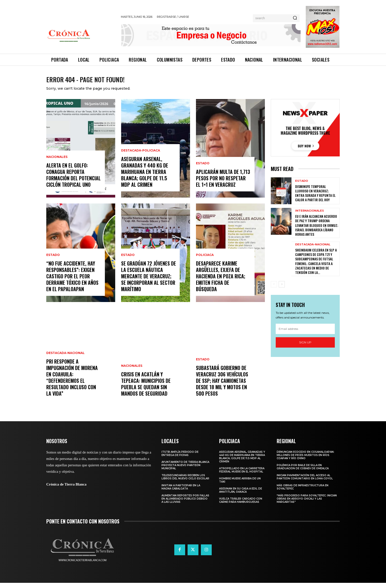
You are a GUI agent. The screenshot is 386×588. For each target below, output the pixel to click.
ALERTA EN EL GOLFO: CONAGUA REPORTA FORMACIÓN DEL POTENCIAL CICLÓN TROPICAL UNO (73, 180)
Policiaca (205, 260)
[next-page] (282, 289)
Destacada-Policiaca (141, 156)
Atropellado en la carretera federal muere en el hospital (242, 475)
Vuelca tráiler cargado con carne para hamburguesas (241, 505)
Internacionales (310, 216)
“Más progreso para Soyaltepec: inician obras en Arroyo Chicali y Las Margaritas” (307, 504)
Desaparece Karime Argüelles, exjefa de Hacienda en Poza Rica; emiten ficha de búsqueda (221, 281)
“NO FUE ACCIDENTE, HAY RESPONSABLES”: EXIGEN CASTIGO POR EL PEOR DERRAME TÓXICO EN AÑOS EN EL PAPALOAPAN (72, 281)
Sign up (305, 347)
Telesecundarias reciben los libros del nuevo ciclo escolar (185, 482)
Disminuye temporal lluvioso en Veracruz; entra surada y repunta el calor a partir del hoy (315, 198)
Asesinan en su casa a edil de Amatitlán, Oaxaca (241, 495)
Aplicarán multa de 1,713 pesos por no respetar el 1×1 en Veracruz (223, 183)
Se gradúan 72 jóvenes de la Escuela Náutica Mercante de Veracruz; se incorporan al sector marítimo (149, 281)
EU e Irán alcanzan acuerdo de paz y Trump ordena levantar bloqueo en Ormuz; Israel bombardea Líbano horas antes (317, 230)
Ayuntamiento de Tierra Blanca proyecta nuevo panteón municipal (185, 470)
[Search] (295, 18)
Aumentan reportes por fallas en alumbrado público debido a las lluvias (185, 504)
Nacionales (57, 162)
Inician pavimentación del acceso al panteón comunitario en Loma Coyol (305, 482)
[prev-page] (274, 289)
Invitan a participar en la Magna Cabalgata (181, 492)
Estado (53, 260)
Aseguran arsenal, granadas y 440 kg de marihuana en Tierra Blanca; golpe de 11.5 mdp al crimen (145, 177)
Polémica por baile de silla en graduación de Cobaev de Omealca (303, 472)
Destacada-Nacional (65, 358)
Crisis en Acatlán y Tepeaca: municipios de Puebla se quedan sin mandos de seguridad (146, 389)
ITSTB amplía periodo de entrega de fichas (180, 459)
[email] (305, 334)
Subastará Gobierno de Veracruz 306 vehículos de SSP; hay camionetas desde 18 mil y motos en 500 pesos (222, 386)
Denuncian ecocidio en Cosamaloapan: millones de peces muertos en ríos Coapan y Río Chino (306, 460)
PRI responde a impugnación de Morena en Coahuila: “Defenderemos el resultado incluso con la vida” (72, 383)
